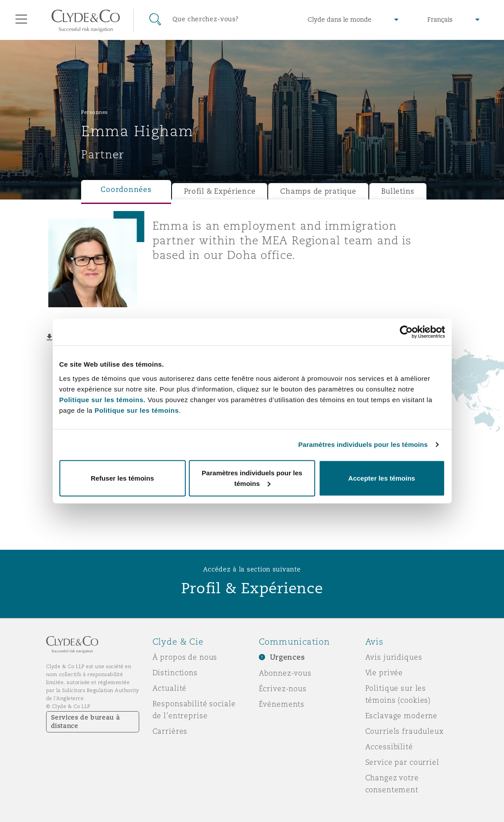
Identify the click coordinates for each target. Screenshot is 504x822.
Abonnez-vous (285, 673)
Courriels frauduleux (404, 731)
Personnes (95, 112)
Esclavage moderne (402, 716)
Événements (282, 704)
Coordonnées (126, 190)
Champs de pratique (318, 191)
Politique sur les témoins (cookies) (398, 694)
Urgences (287, 657)
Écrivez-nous (283, 689)
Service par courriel (402, 762)
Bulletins (398, 191)
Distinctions (175, 673)
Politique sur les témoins (137, 410)
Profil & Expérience (220, 191)
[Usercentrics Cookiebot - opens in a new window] (406, 332)
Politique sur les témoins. (103, 399)
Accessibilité (389, 747)
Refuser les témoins (123, 478)
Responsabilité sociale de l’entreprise (194, 710)
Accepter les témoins (382, 478)
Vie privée (384, 673)
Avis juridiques (394, 657)
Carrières (170, 731)
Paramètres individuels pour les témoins (363, 444)
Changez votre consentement (392, 784)
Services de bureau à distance (86, 722)
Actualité (170, 688)
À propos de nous (185, 657)
